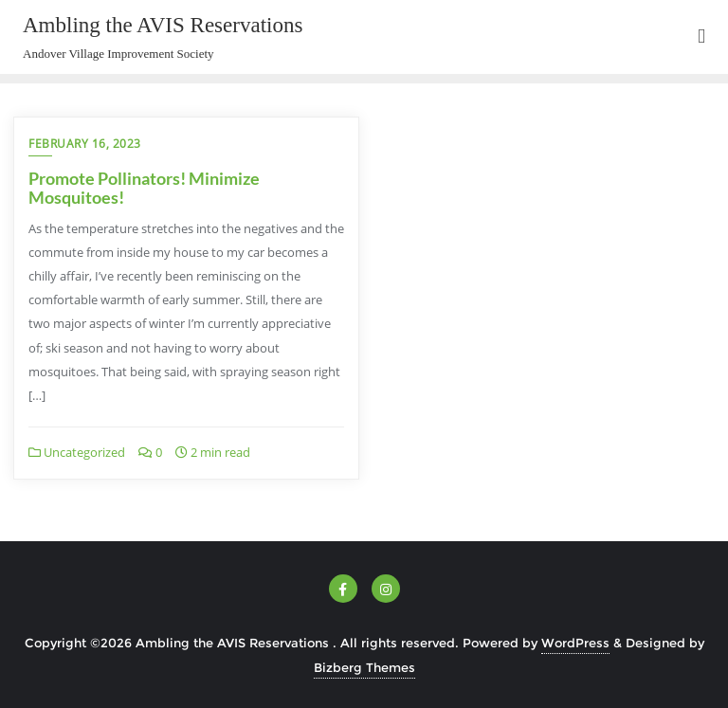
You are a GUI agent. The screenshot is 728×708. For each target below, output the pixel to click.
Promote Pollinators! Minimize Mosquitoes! (144, 188)
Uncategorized (77, 452)
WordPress (575, 643)
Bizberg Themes (364, 667)
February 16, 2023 (85, 144)
